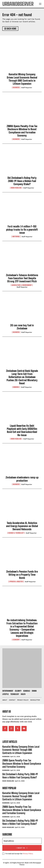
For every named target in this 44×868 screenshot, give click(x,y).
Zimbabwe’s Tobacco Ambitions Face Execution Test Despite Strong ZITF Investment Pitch (22, 278)
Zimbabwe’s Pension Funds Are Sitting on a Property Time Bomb (22, 575)
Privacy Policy (28, 854)
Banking (16, 387)
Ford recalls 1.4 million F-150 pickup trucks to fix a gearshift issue (22, 230)
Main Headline (16, 188)
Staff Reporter (27, 88)
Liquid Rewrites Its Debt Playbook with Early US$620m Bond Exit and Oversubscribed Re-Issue (22, 430)
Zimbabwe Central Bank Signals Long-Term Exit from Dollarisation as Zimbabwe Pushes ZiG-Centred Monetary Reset (22, 377)
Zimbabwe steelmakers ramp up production (22, 479)
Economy (16, 640)
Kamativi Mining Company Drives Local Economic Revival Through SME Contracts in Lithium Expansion (22, 79)
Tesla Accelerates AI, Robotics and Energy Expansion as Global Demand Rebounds (22, 526)
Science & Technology (16, 533)
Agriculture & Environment (22, 285)
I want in (22, 848)
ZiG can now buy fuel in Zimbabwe (22, 327)
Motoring (16, 237)
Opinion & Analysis (16, 582)
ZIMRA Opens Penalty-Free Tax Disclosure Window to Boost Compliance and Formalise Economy (22, 131)
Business (16, 87)
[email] (22, 841)
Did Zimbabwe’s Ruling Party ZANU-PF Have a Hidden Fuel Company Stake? (22, 181)
